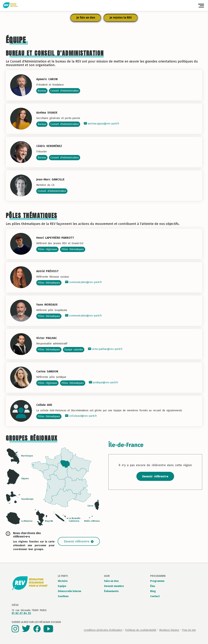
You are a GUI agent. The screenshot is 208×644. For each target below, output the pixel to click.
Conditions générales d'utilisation (103, 630)
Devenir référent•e (79, 541)
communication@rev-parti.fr (84, 282)
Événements (111, 591)
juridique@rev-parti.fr (104, 382)
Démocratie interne (70, 591)
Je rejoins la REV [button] (121, 18)
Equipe (62, 586)
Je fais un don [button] (86, 18)
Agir (107, 576)
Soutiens (63, 596)
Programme (158, 576)
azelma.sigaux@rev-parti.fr (102, 124)
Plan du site (189, 630)
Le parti (63, 576)
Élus (153, 586)
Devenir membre (114, 586)
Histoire (63, 581)
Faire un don (111, 581)
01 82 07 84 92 (21, 613)
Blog (153, 591)
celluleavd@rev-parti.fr (81, 416)
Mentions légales (169, 630)
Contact (155, 596)
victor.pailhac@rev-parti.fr (105, 349)
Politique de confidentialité (141, 630)
